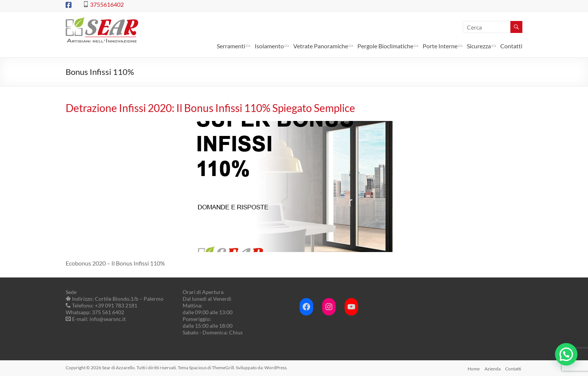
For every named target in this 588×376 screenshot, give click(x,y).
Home (472, 368)
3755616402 (107, 4)
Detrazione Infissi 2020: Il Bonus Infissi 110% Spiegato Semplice (210, 108)
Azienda (492, 368)
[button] (566, 354)
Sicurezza (479, 46)
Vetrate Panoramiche (321, 46)
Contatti (511, 46)
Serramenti (231, 46)
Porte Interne (440, 46)
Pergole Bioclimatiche (385, 46)
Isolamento (269, 46)
